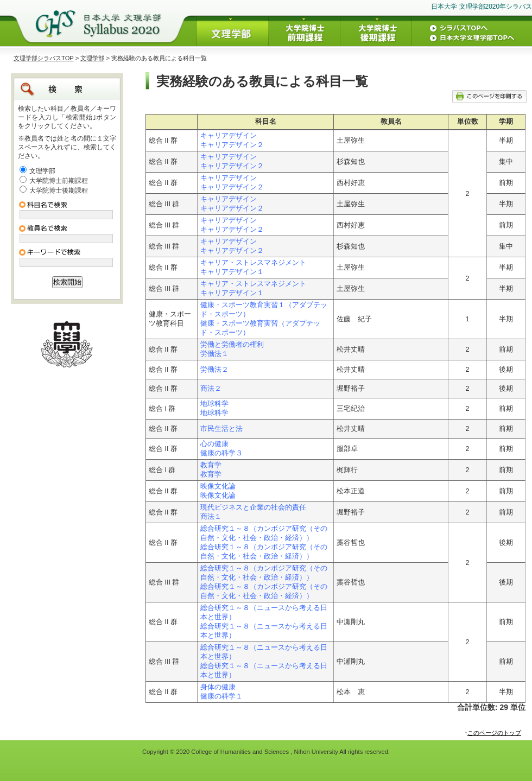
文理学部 (92, 58)
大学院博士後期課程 (59, 191)
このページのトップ (494, 733)
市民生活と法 (221, 429)
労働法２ (214, 370)
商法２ (211, 389)
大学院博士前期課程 (59, 181)
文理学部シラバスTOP (44, 58)
